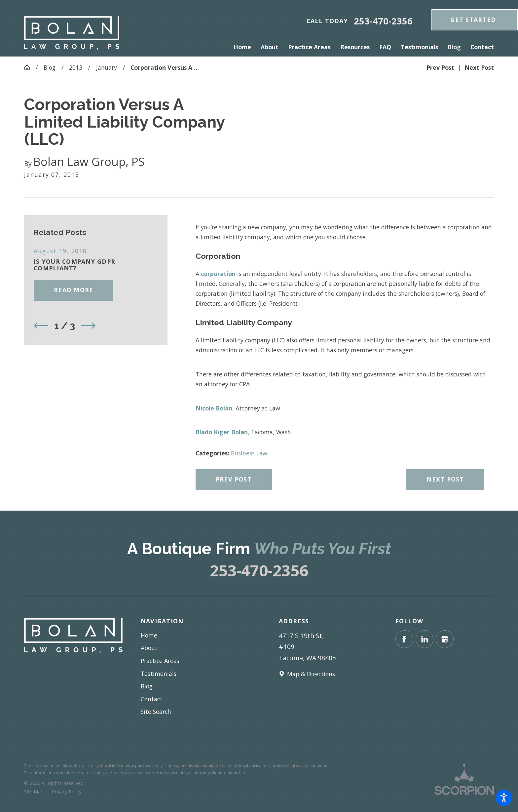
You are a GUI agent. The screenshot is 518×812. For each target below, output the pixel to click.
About (149, 648)
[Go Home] (30, 67)
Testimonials (159, 674)
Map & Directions (311, 674)
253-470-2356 (383, 21)
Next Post (445, 479)
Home (149, 635)
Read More (74, 290)
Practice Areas (160, 661)
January (107, 67)
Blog (50, 67)
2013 (76, 67)
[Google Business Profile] (445, 639)
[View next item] (88, 326)
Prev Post (234, 479)
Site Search (156, 712)
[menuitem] (245, 47)
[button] (504, 798)
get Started (473, 19)
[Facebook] (404, 639)
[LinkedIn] (425, 639)
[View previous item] (41, 326)
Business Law (249, 453)
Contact (152, 699)
